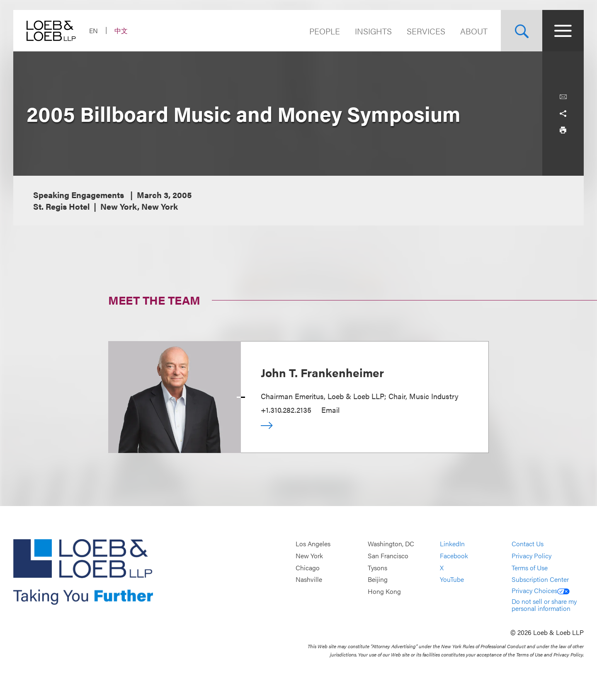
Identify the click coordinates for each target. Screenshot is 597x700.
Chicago (308, 568)
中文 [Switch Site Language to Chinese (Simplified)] (121, 30)
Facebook (454, 556)
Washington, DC (391, 544)
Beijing (378, 579)
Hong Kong (384, 591)
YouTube (452, 579)
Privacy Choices (541, 590)
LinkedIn (452, 544)
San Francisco (388, 556)
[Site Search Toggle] (522, 31)
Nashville (309, 579)
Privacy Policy (531, 556)
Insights (373, 31)
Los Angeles (313, 544)
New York (309, 556)
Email (330, 410)
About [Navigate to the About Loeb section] (474, 31)
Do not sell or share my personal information (544, 605)
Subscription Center (540, 579)
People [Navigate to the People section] (325, 31)
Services (426, 31)
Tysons (377, 568)
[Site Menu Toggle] (563, 31)
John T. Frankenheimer (322, 372)
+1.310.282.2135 (286, 410)
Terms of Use (530, 568)
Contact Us (528, 544)
